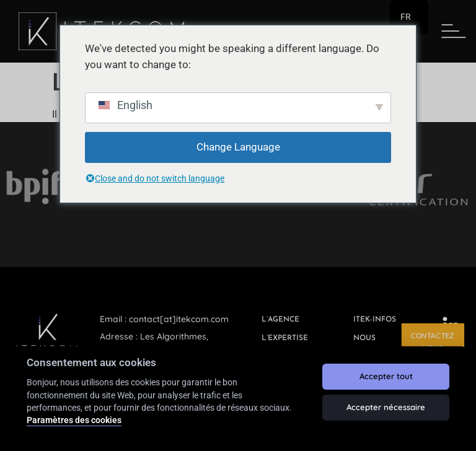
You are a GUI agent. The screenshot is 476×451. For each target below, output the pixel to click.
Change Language (238, 147)
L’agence (280, 320)
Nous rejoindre (375, 344)
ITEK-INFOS (375, 320)
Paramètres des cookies (74, 420)
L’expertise (285, 338)
